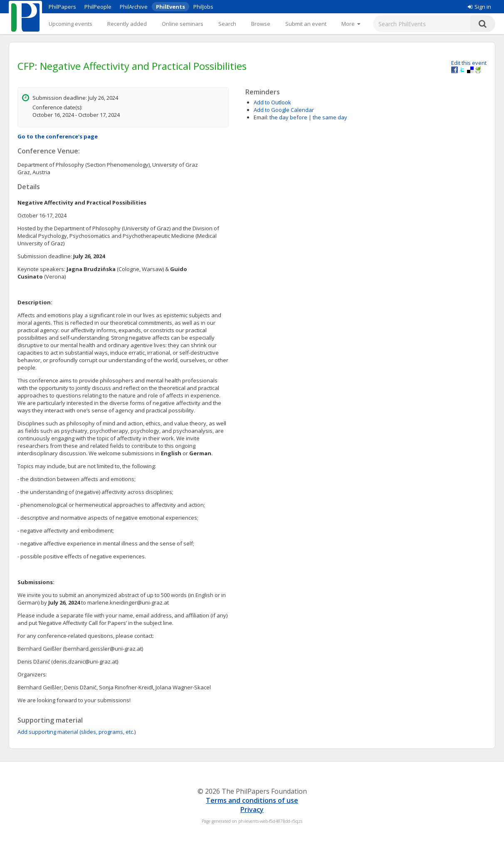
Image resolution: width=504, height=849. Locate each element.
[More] (351, 24)
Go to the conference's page (58, 136)
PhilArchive (134, 7)
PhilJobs (203, 7)
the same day (330, 117)
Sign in (479, 7)
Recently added (127, 24)
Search (227, 24)
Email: (261, 117)
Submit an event (306, 24)
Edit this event (469, 63)
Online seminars (183, 24)
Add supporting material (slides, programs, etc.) (77, 732)
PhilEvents (170, 7)
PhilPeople (98, 7)
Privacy (252, 810)
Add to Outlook (272, 102)
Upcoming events (70, 24)
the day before (288, 117)
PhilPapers (62, 7)
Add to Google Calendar (284, 110)
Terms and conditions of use (252, 800)
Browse (261, 24)
